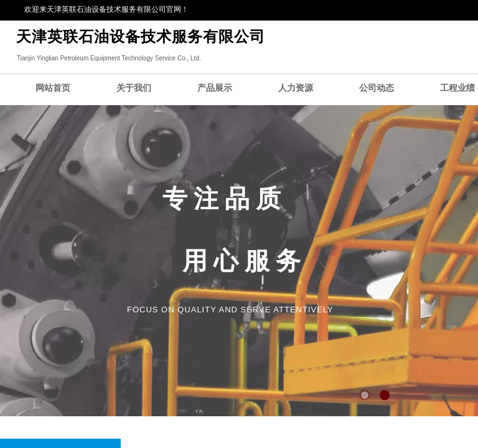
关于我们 (134, 88)
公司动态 (377, 88)
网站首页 (53, 88)
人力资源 (296, 88)
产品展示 (215, 88)
